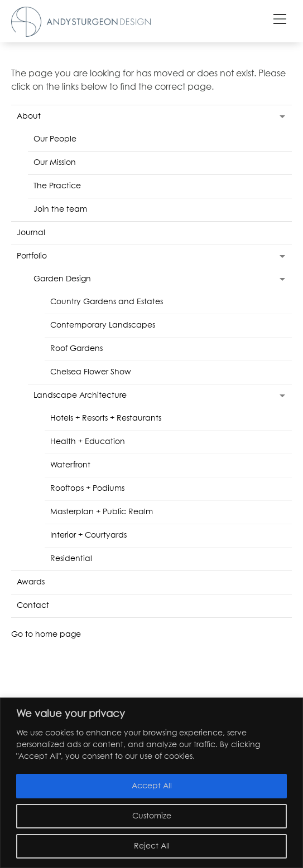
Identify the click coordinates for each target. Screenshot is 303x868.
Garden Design (62, 279)
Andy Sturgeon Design (81, 22)
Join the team (60, 209)
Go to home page (46, 635)
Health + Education (88, 442)
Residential (71, 559)
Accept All (152, 786)
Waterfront (70, 465)
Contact (33, 606)
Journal (31, 233)
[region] (151, 783)
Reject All (152, 846)
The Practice (57, 186)
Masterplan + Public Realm (102, 512)
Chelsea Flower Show (91, 372)
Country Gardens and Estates (107, 302)
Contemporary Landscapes (103, 325)
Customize (152, 816)
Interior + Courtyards (88, 535)
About (29, 116)
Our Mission (55, 163)
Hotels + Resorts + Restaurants (106, 418)
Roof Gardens (76, 349)
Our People (55, 139)
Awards (31, 582)
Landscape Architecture (80, 396)
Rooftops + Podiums (87, 489)
